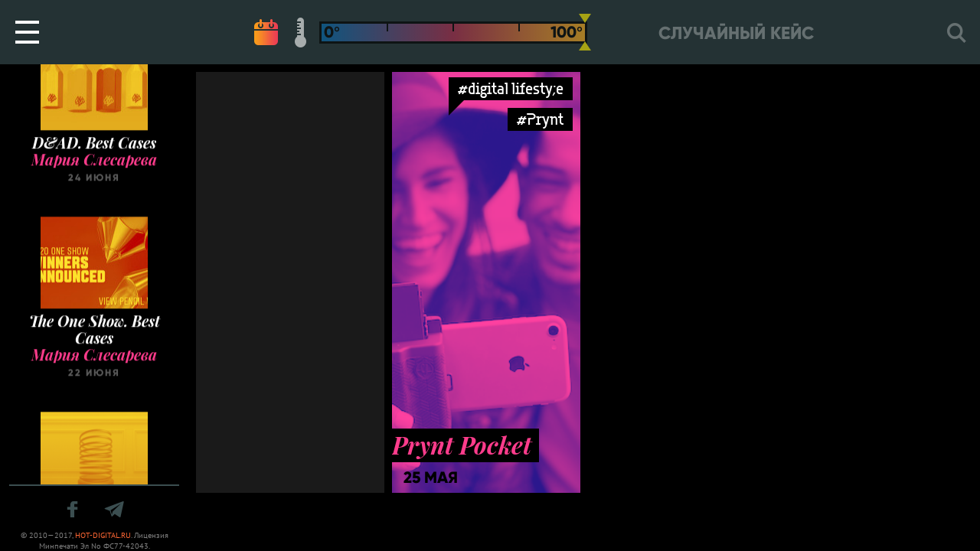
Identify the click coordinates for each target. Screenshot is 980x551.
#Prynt (540, 119)
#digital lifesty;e (511, 88)
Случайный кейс (736, 33)
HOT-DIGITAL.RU (103, 535)
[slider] (585, 32)
